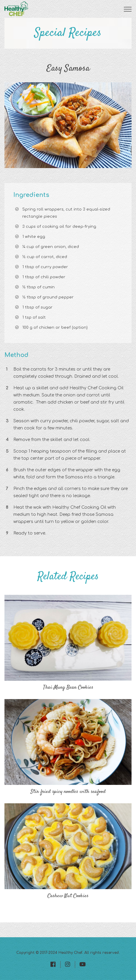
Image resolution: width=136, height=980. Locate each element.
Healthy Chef (70, 953)
